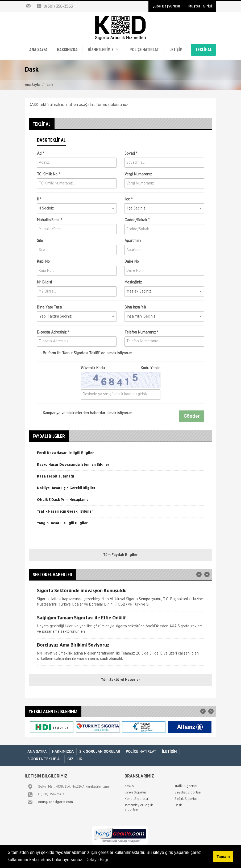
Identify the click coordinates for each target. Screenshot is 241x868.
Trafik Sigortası (186, 786)
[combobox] (77, 208)
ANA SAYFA (38, 50)
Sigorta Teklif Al (45, 759)
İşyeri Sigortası (136, 793)
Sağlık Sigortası (186, 799)
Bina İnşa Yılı (135, 307)
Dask (178, 805)
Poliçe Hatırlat (144, 50)
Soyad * (131, 154)
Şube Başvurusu (166, 6)
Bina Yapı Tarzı (49, 307)
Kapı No (43, 262)
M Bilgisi (44, 282)
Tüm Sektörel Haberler (121, 680)
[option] (121, 455)
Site (40, 241)
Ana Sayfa (32, 85)
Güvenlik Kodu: (121, 368)
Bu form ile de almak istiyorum (85, 353)
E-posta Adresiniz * (53, 332)
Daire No (132, 262)
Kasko (129, 786)
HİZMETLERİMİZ (103, 49)
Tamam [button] (223, 857)
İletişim (175, 50)
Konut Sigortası (136, 799)
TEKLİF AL (204, 50)
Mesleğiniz (133, 282)
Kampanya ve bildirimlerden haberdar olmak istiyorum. (85, 413)
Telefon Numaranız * (141, 332)
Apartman (133, 241)
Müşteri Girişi (200, 6)
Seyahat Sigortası (188, 793)
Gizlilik (75, 759)
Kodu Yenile (151, 368)
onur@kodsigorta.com (55, 802)
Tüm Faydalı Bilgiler (121, 555)
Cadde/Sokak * (137, 220)
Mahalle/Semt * (49, 220)
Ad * (40, 154)
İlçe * (128, 199)
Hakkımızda (67, 50)
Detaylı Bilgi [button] (97, 860)
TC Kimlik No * (48, 174)
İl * (39, 199)
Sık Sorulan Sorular (100, 752)
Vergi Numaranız (138, 174)
